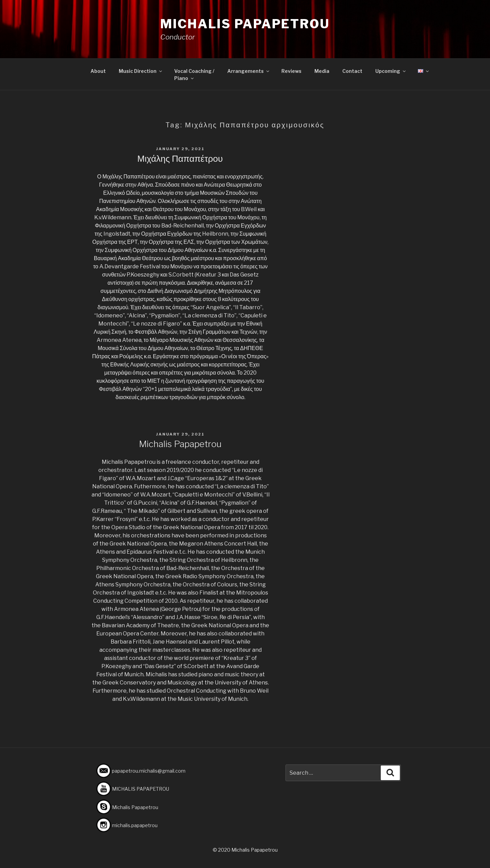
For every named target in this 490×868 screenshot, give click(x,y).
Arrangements (249, 71)
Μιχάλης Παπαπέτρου (180, 159)
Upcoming (391, 71)
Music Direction (141, 71)
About (98, 71)
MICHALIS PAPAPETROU (141, 789)
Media (322, 71)
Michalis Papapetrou (245, 24)
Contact (352, 71)
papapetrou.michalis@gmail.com (149, 771)
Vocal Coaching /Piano (194, 75)
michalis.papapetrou (135, 825)
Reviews (291, 71)
